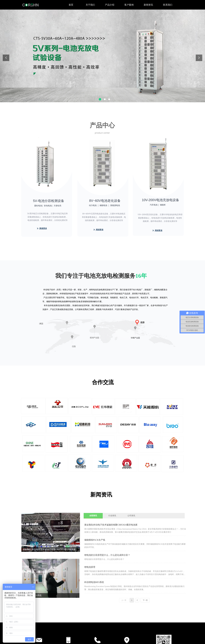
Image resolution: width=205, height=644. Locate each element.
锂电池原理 (90, 567)
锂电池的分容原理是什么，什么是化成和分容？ (107, 555)
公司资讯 (131, 516)
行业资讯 (112, 516)
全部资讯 (93, 516)
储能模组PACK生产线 (95, 540)
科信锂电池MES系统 (94, 582)
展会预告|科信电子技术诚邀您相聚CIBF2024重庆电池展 (111, 525)
